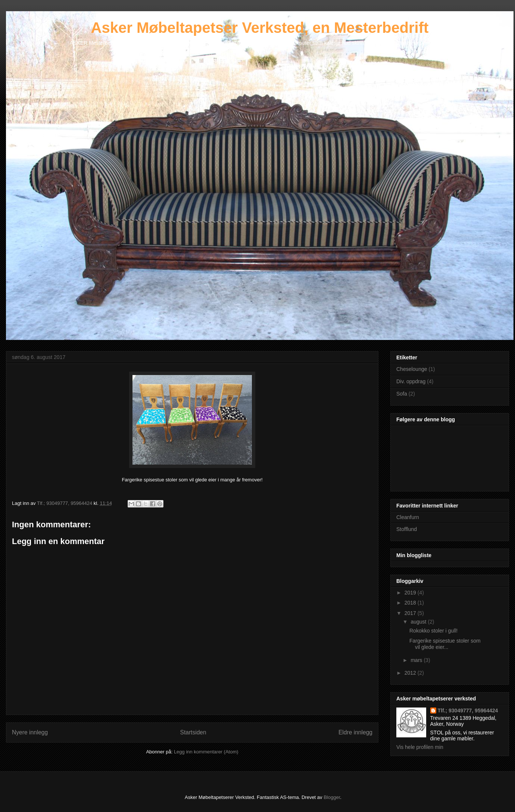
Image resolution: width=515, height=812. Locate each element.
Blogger (332, 797)
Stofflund (407, 529)
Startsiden (193, 732)
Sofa (402, 394)
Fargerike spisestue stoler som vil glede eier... (445, 644)
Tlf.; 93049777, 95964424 (468, 710)
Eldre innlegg (355, 732)
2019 (411, 593)
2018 (411, 603)
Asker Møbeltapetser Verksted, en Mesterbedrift (260, 28)
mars (417, 660)
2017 (411, 613)
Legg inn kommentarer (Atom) (206, 752)
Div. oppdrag (411, 381)
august (419, 622)
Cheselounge (412, 369)
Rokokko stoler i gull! (433, 631)
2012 (411, 673)
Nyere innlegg (30, 732)
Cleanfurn (408, 517)
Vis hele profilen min (420, 747)
